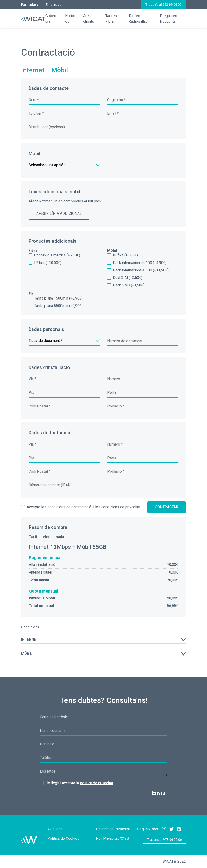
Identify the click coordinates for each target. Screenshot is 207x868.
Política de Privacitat (113, 829)
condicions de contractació (69, 507)
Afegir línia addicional (59, 214)
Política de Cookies (63, 838)
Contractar (167, 507)
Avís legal (55, 829)
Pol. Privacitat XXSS (113, 838)
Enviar (159, 793)
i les (81, 507)
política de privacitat (97, 783)
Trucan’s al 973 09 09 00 (163, 5)
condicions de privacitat (121, 507)
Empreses (54, 5)
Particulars (30, 5)
